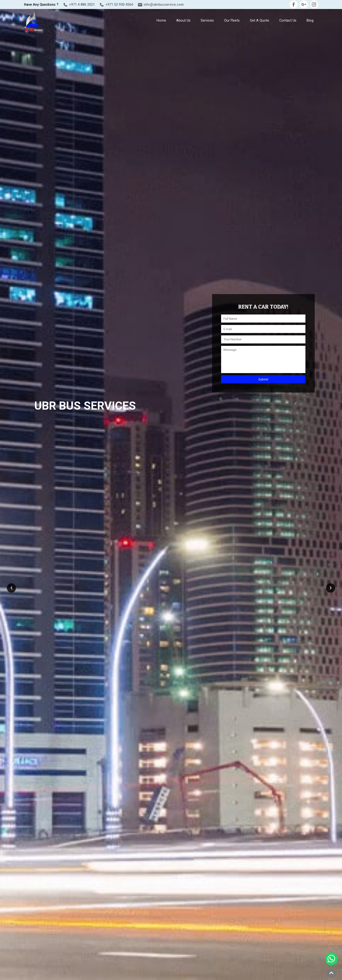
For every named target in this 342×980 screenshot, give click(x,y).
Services (207, 21)
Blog (310, 21)
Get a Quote (259, 21)
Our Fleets (232, 21)
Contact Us (288, 21)
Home (161, 21)
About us (183, 21)
